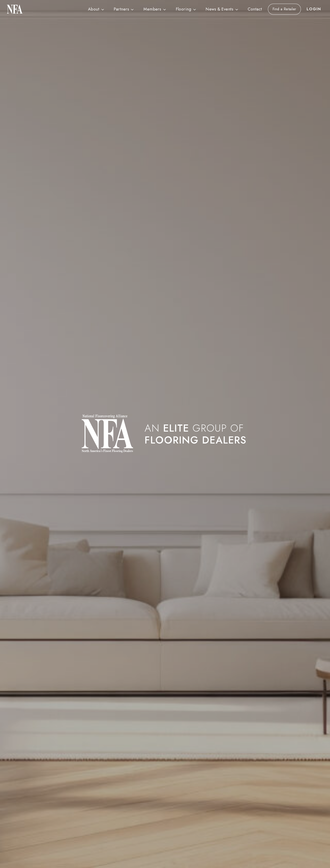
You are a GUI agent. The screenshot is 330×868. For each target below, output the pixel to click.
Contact (255, 9)
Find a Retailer (284, 9)
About (94, 9)
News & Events (219, 9)
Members (152, 9)
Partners (121, 9)
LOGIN (314, 9)
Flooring (184, 9)
